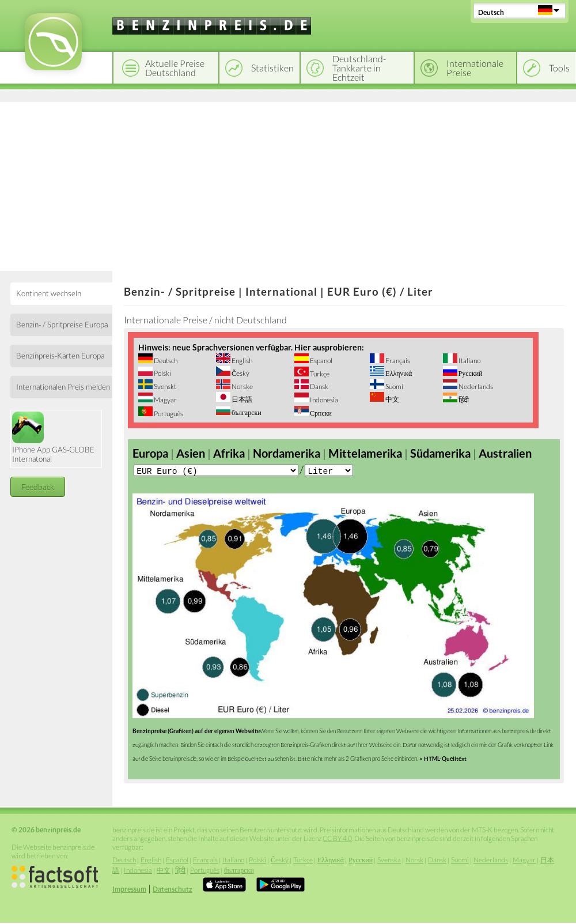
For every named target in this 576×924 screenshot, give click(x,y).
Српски (320, 413)
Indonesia (323, 400)
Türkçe (319, 374)
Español (177, 861)
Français (397, 361)
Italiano (469, 361)
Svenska (389, 861)
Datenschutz (173, 890)
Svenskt (164, 386)
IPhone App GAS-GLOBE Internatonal (53, 438)
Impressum (129, 890)
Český (240, 373)
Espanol (321, 361)
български (246, 412)
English (241, 361)
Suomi (394, 386)
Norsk (414, 861)
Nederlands (475, 386)
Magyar (165, 400)
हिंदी (463, 400)
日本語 (241, 399)
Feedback (38, 487)
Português (168, 414)
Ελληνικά (398, 373)
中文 (392, 399)
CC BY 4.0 (337, 840)
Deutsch (491, 12)
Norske (242, 386)
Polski (162, 373)
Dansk (319, 386)
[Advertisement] (288, 184)
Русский (470, 373)
